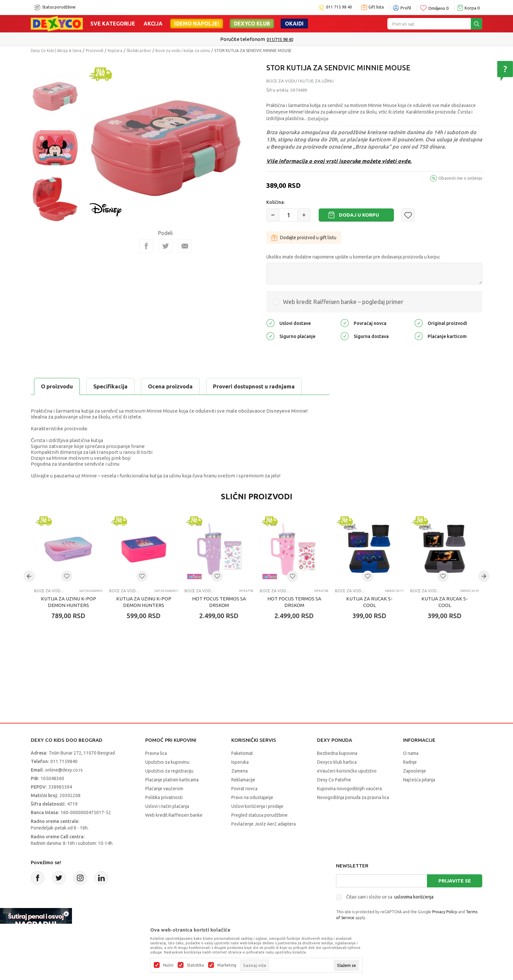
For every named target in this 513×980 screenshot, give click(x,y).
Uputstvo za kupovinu (167, 762)
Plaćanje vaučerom (164, 789)
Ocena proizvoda (170, 386)
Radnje (410, 762)
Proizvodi (95, 51)
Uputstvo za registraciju (169, 771)
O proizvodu (57, 386)
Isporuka (240, 762)
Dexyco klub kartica (337, 762)
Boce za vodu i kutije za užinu (183, 51)
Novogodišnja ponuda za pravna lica (353, 797)
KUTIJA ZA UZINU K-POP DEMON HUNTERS (69, 602)
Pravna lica (156, 753)
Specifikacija (110, 386)
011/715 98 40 (280, 39)
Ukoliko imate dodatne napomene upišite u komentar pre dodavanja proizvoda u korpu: (353, 257)
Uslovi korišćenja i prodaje (257, 806)
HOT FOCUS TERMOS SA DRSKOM (219, 602)
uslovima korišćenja (414, 897)
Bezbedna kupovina (337, 753)
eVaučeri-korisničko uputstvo (347, 771)
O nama (411, 753)
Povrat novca (244, 789)
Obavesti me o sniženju (460, 178)
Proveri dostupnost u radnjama (254, 386)
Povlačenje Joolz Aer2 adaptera (264, 824)
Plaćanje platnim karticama (172, 780)
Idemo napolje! (197, 24)
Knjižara (115, 51)
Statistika (195, 965)
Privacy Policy (445, 912)
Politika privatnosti (164, 797)
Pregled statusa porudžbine (259, 815)
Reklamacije (243, 780)
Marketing (227, 965)
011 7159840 (64, 761)
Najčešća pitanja (419, 780)
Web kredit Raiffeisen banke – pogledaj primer (343, 302)
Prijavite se (455, 881)
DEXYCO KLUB (252, 24)
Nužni (168, 965)
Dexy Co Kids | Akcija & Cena (56, 51)
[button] (408, 215)
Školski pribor (139, 51)
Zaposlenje (415, 771)
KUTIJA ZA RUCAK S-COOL (369, 602)
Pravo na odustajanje (252, 797)
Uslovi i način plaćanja (167, 806)
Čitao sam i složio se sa (390, 897)
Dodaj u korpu (359, 215)
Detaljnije (318, 119)
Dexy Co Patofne (334, 780)
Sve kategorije (113, 24)
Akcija (153, 24)
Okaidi (294, 24)
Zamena (239, 771)
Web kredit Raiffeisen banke (174, 815)
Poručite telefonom (243, 39)
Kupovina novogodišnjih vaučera (349, 789)
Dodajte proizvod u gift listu (304, 238)
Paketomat (242, 753)
